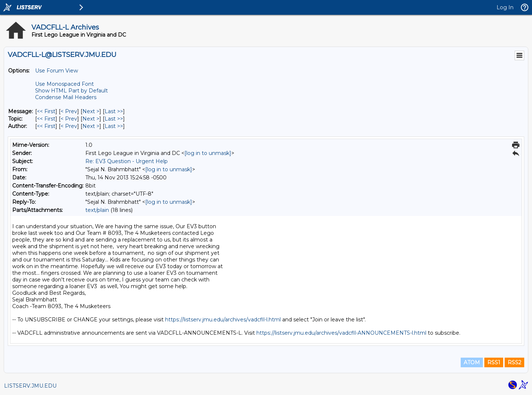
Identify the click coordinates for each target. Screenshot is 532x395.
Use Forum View (57, 71)
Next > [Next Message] (91, 111)
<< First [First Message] (46, 111)
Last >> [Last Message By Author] (114, 126)
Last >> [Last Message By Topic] (114, 119)
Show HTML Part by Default (71, 91)
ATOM (472, 362)
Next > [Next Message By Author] (91, 126)
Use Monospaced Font (64, 84)
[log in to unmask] (208, 153)
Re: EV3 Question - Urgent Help (127, 161)
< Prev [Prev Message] (69, 111)
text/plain (97, 210)
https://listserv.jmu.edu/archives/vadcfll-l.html (223, 320)
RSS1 (494, 362)
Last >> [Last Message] (114, 111)
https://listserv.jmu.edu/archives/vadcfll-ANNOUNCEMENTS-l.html (341, 333)
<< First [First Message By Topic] (46, 119)
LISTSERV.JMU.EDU (30, 386)
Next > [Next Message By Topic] (91, 119)
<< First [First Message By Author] (46, 126)
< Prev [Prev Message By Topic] (69, 119)
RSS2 (514, 362)
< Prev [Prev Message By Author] (69, 126)
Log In (505, 7)
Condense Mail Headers (66, 97)
